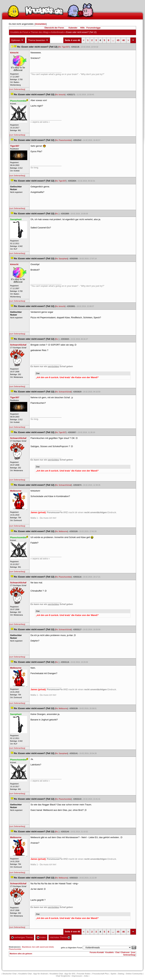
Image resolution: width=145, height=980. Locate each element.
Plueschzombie (15, 949)
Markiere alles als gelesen (21, 954)
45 (118, 40)
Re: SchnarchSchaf (63, 392)
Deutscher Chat (10, 974)
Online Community (134, 974)
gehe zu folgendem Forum (72, 948)
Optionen (17, 40)
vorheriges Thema (22, 937)
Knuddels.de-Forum (19, 32)
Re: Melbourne (61, 531)
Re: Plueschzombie (63, 140)
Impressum (77, 976)
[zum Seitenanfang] (17, 89)
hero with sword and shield (43, 947)
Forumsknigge (93, 28)
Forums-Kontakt (97, 952)
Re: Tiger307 (64, 47)
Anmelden (41, 24)
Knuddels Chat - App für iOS (62, 974)
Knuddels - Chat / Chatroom (117, 952)
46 (123, 40)
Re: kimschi (60, 95)
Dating (121, 974)
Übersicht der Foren (54, 28)
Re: (57, 214)
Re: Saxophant (61, 259)
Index (41, 937)
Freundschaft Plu (101, 974)
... (113, 40)
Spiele (113, 974)
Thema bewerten (38, 40)
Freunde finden (84, 974)
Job (86, 976)
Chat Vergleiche (63, 976)
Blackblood (26, 947)
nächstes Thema (60, 937)
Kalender (73, 28)
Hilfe (82, 28)
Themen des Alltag (40, 32)
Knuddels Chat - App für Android (33, 974)
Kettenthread (58, 32)
